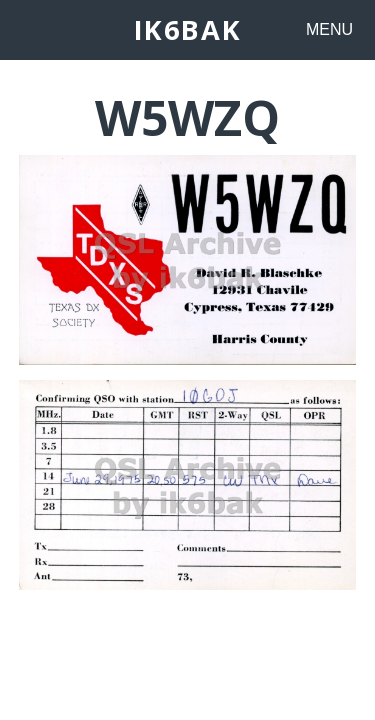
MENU (329, 29)
